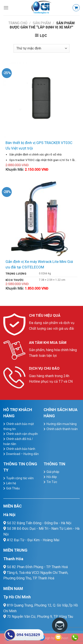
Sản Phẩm (42, 23)
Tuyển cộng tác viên (20, 478)
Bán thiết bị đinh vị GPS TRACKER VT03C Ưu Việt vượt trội (39, 145)
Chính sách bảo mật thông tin (19, 426)
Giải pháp (53, 472)
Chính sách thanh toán (62, 429)
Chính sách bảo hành (21, 449)
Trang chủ (18, 23)
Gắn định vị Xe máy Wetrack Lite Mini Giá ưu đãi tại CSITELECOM (39, 264)
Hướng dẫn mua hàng (62, 424)
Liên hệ (11, 483)
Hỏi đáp (52, 477)
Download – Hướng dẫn (22, 454)
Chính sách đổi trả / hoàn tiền (18, 441)
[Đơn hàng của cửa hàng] (41, 48)
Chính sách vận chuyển (22, 434)
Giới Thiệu (13, 488)
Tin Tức (52, 482)
